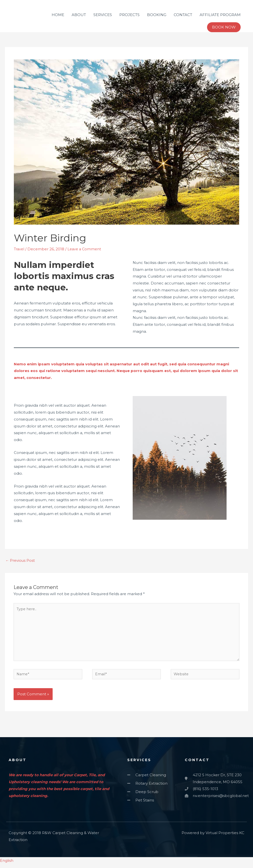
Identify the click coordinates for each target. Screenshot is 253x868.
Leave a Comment (86, 249)
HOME (58, 15)
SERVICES (103, 15)
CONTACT (183, 15)
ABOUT (79, 15)
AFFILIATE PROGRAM (220, 15)
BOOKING (157, 15)
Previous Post (21, 561)
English (7, 864)
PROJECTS (129, 15)
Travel (19, 249)
